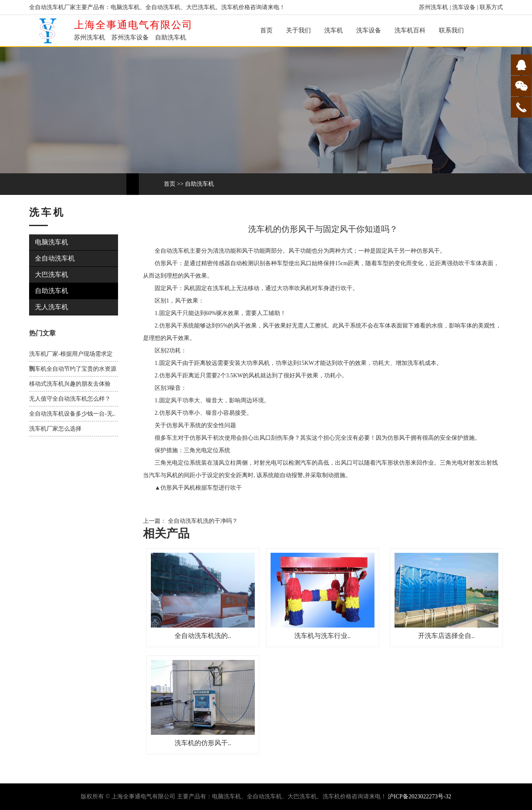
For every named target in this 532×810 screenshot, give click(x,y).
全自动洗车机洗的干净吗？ (202, 521)
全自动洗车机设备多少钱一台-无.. (72, 414)
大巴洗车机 (52, 275)
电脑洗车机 (52, 242)
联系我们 (451, 30)
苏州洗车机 (433, 7)
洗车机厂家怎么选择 (55, 429)
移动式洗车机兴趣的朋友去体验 (70, 384)
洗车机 (334, 30)
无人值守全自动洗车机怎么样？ (70, 399)
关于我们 (298, 30)
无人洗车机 (52, 307)
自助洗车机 (199, 184)
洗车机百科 (410, 30)
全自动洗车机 (55, 258)
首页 (266, 30)
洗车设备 (464, 7)
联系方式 (491, 7)
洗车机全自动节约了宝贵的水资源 (73, 369)
